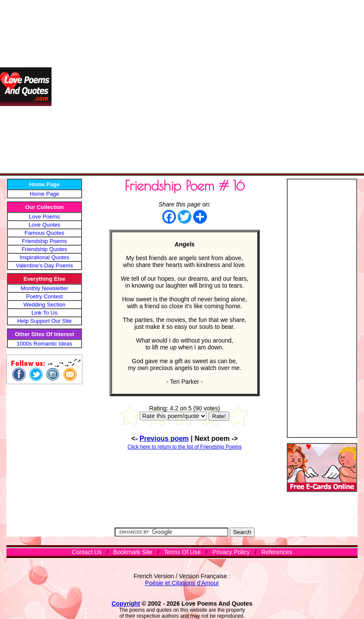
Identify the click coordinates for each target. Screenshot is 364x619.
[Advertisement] (87, 87)
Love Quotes (45, 225)
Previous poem (164, 438)
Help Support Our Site (44, 321)
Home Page (44, 194)
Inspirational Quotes (45, 257)
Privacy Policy (231, 552)
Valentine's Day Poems (44, 266)
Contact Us (86, 552)
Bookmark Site (133, 552)
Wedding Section (44, 305)
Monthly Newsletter (44, 288)
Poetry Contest (45, 296)
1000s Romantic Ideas (44, 344)
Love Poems (44, 217)
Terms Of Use (182, 552)
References (277, 552)
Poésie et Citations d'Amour (182, 583)
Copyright (126, 604)
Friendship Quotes (44, 249)
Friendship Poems (44, 241)
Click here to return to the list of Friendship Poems (185, 447)
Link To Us (44, 313)
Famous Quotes (44, 233)
